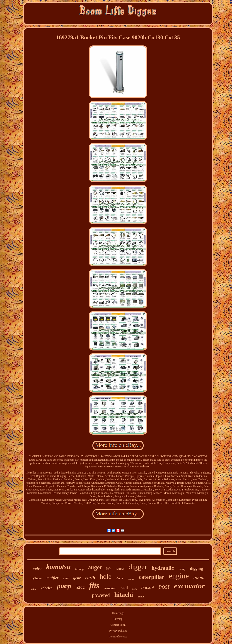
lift (109, 569)
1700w (120, 569)
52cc (80, 587)
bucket (148, 588)
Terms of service (118, 637)
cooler (131, 579)
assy (66, 578)
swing (182, 569)
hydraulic (163, 568)
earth (90, 578)
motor (141, 597)
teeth (134, 589)
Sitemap (118, 619)
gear (77, 578)
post (164, 586)
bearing (79, 569)
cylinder (37, 578)
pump (64, 587)
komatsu (58, 567)
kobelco (46, 588)
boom (199, 577)
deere (120, 578)
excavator (189, 586)
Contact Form (118, 625)
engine (179, 576)
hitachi (124, 595)
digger (138, 567)
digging (196, 568)
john (34, 589)
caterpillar (152, 577)
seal (124, 588)
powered (101, 595)
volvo (37, 569)
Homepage (118, 613)
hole (106, 576)
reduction (110, 588)
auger (95, 567)
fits (94, 586)
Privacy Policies (118, 631)
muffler (52, 578)
